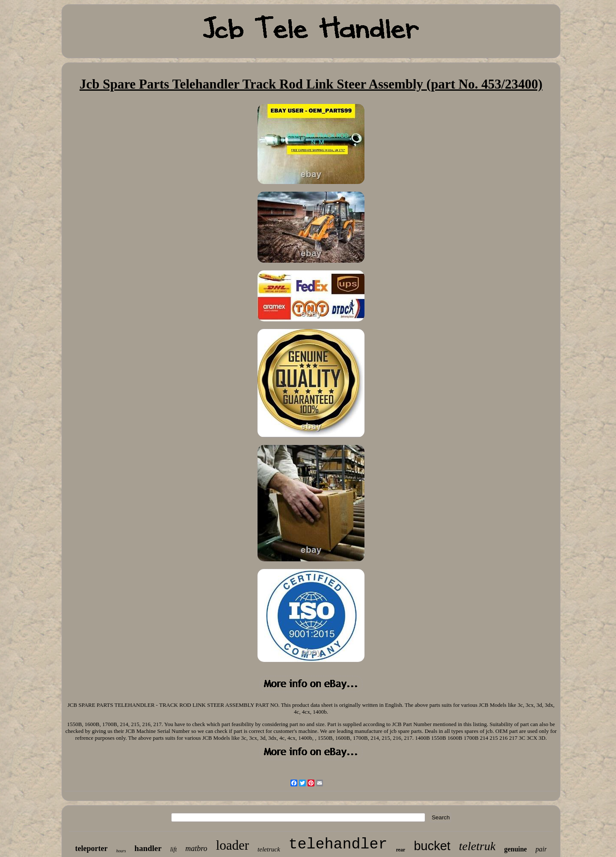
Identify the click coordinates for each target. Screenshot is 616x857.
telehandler (338, 845)
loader (232, 845)
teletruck (269, 849)
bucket (432, 846)
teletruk (477, 846)
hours (121, 851)
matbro (196, 848)
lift (174, 850)
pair (541, 849)
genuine (515, 849)
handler (148, 848)
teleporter (92, 848)
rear (401, 850)
